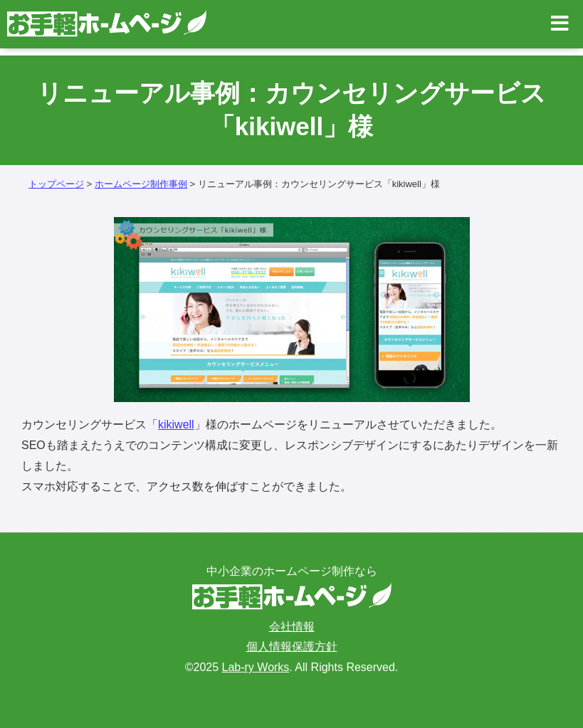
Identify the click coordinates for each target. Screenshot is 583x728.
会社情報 (292, 627)
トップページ (56, 184)
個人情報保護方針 (292, 647)
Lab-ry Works (256, 667)
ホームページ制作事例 (141, 184)
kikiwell (176, 424)
